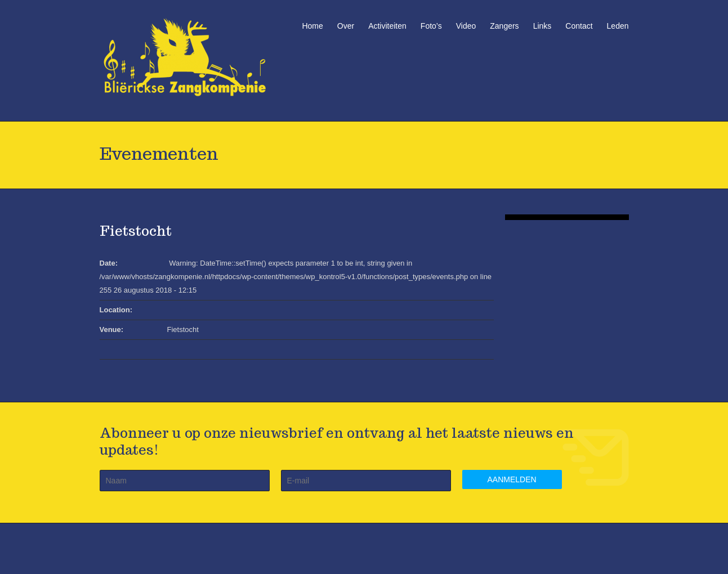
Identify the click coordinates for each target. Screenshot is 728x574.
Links (542, 26)
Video (466, 26)
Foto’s (431, 26)
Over (346, 26)
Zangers (504, 26)
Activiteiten (387, 26)
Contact (579, 26)
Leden (618, 26)
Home (312, 26)
